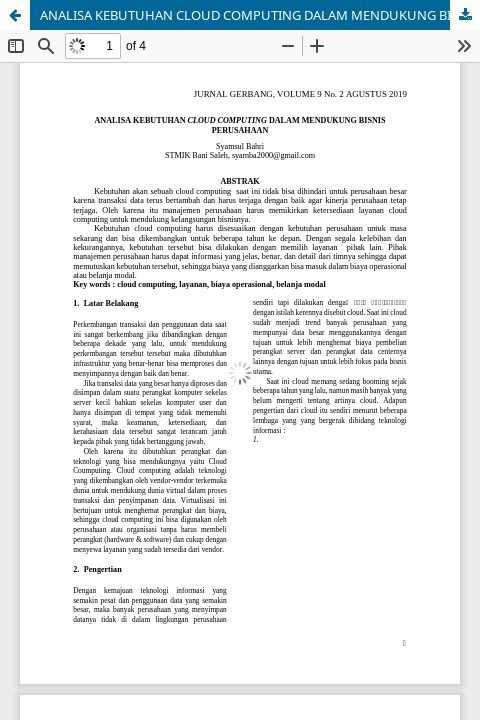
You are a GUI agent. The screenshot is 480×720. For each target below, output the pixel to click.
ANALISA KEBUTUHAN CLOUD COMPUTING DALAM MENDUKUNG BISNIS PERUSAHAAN (260, 15)
